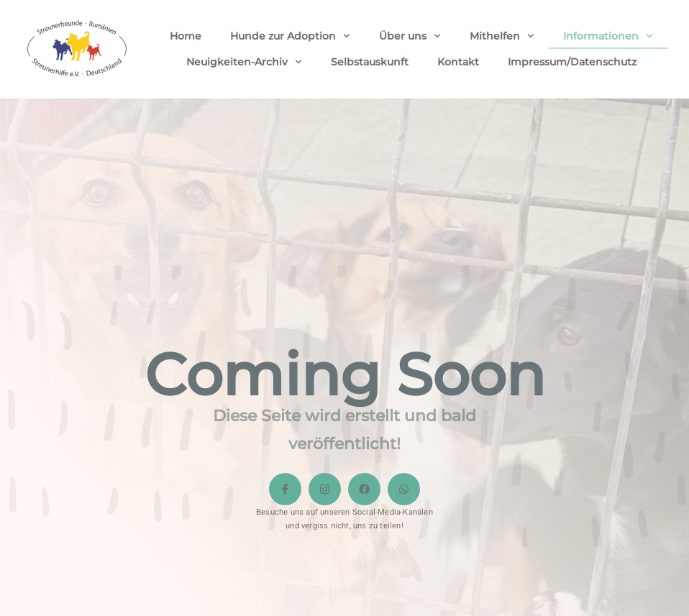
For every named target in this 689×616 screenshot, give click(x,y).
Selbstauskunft (370, 62)
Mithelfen (502, 36)
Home (186, 36)
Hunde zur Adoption (290, 36)
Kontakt (458, 62)
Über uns (410, 36)
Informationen (608, 36)
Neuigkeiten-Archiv (244, 62)
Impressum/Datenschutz (572, 62)
